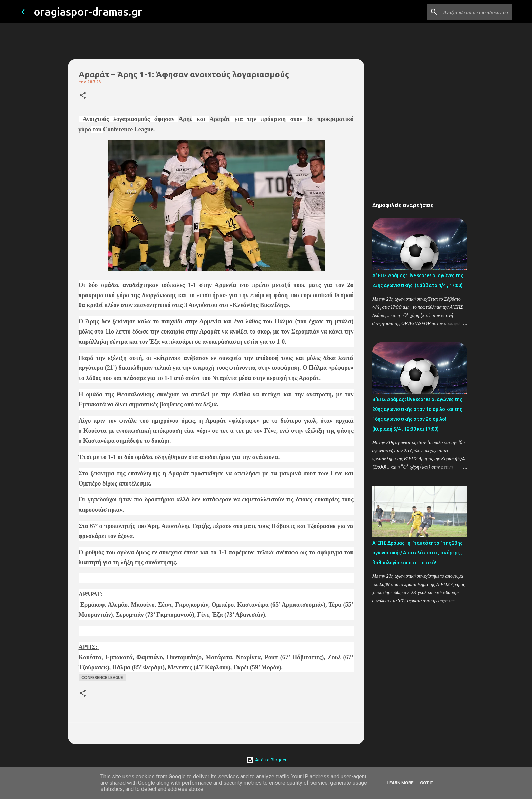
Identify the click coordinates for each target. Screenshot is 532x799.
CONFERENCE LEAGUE (102, 677)
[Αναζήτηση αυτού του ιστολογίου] (476, 12)
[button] (83, 96)
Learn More (400, 783)
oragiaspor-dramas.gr (88, 12)
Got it (426, 783)
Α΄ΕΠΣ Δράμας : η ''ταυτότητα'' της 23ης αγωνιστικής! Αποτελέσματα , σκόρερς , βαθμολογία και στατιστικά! (417, 553)
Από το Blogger (266, 760)
